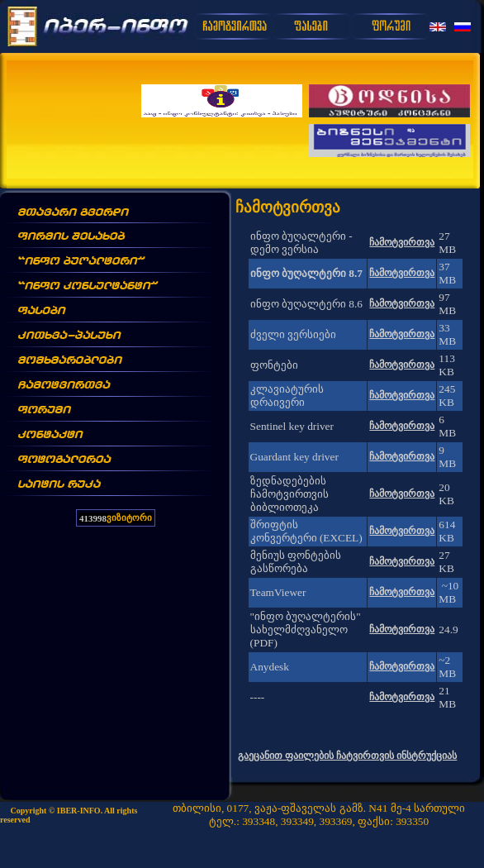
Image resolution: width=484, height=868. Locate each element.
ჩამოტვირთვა (402, 242)
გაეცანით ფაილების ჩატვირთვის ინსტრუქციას (347, 756)
